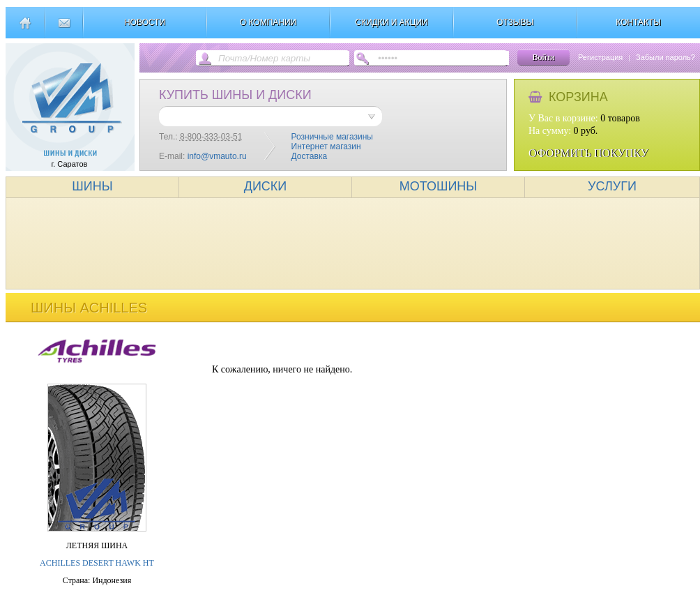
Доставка (310, 156)
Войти (543, 57)
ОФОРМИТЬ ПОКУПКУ (588, 153)
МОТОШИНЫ (439, 186)
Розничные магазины (332, 137)
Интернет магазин (326, 146)
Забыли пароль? (665, 57)
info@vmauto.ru (217, 156)
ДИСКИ (266, 186)
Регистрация (600, 57)
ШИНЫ (92, 186)
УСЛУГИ (612, 186)
